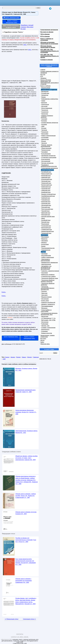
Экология (44, 143)
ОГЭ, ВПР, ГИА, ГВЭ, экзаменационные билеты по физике (50, 56)
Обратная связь (45, 344)
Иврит (43, 218)
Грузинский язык (46, 226)
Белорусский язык (47, 185)
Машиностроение (47, 297)
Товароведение (46, 250)
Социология (45, 112)
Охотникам (45, 273)
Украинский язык (46, 183)
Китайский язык (46, 220)
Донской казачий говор (48, 216)
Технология (45, 110)
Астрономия (45, 137)
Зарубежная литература (48, 156)
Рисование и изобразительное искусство (49, 166)
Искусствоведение (47, 108)
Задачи (7, 357)
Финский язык (45, 222)
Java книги (44, 295)
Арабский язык (46, 198)
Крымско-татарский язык (49, 194)
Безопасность (45, 329)
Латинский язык (46, 181)
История (44, 128)
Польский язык (46, 207)
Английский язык (46, 172)
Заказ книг (44, 293)
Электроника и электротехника (45, 260)
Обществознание (46, 148)
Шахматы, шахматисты (48, 304)
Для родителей (46, 161)
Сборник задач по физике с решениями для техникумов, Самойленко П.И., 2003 (24, 581)
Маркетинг (44, 239)
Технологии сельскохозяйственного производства (48, 288)
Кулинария (44, 331)
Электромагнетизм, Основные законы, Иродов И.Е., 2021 (27, 432)
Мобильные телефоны (48, 275)
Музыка (44, 141)
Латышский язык (46, 205)
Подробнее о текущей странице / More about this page (27, 27)
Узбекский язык (46, 190)
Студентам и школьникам (49, 157)
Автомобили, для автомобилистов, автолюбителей (46, 268)
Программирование (47, 306)
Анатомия (44, 119)
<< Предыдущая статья (12, 619)
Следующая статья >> (29, 619)
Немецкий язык (46, 177)
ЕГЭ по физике (45, 36)
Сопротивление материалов (49, 30)
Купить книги (45, 301)
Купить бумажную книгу (11, 337)
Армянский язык (46, 187)
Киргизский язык (46, 228)
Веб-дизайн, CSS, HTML (48, 320)
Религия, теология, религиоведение (47, 146)
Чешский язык (45, 211)
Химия (43, 101)
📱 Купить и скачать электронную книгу (11, 22)
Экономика (45, 241)
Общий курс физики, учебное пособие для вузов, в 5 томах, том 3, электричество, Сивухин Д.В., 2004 (26, 458)
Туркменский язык (47, 230)
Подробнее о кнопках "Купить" (14, 32)
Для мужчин (45, 322)
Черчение (44, 130)
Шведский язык (46, 213)
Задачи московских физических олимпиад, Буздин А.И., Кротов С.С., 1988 (26, 412)
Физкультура (45, 139)
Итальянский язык (47, 179)
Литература (45, 95)
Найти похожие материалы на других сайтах (11, 26)
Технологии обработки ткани (50, 278)
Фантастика (45, 316)
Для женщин (45, 299)
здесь (25, 45)
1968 (4, 359)
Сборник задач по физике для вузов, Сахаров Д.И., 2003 (26, 513)
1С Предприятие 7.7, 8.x (48, 318)
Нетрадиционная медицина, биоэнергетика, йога (49, 314)
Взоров (18, 357)
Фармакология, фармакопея (50, 263)
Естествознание (46, 154)
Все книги (43, 339)
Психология (45, 132)
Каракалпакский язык (48, 231)
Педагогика (45, 114)
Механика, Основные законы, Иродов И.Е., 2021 (26, 369)
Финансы (44, 243)
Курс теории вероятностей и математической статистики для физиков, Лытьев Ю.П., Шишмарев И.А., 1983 (26, 562)
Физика (44, 97)
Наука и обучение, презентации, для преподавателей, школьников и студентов (50, 82)
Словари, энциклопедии (48, 328)
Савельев (36, 357)
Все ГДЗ (43, 75)
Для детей (44, 106)
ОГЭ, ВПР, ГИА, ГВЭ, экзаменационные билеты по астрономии (50, 51)
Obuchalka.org (7, 640)
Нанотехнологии (46, 264)
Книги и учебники (45, 86)
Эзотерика (44, 254)
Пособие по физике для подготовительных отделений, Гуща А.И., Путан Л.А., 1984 (26, 540)
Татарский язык (46, 189)
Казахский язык (46, 202)
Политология (45, 104)
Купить (4, 292)
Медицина (44, 308)
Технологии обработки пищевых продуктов (48, 281)
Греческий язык (46, 203)
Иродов (29, 357)
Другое (42, 340)
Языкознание (45, 224)
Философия (45, 134)
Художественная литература (50, 123)
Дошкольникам (46, 88)
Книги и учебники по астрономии (47, 39)
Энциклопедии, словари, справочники (48, 336)
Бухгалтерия (45, 244)
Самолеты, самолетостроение (50, 271)
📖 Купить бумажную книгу (11, 18)
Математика (45, 91)
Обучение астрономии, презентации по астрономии (49, 43)
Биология (44, 103)
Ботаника (44, 121)
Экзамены (43, 78)
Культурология (46, 159)
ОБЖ (43, 126)
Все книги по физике (47, 32)
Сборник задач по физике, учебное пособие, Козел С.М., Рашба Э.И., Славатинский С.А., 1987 (26, 496)
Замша (24, 357)
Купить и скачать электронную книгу (29, 338)
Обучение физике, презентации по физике (48, 47)
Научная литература (47, 163)
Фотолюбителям (46, 256)
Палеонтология (46, 150)
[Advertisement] (15, 67)
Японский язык (46, 215)
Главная (43, 70)
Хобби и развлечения (48, 257)
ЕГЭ (42, 76)
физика (13, 357)
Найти (42, 342)
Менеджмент (45, 237)
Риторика (44, 124)
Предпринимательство (48, 248)
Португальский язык (47, 209)
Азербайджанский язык (48, 196)
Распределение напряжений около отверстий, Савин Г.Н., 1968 (25, 391)
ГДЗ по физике (45, 34)
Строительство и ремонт (49, 276)
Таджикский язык (46, 233)
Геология (44, 291)
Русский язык (45, 93)
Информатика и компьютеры (50, 99)
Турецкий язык (46, 200)
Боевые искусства (47, 333)
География (45, 152)
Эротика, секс (45, 326)
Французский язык (47, 174)
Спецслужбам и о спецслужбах (46, 311)
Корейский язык (46, 192)
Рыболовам (45, 324)
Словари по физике (47, 60)
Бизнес (43, 246)
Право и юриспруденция (48, 136)
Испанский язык (46, 176)
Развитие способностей (48, 302)
